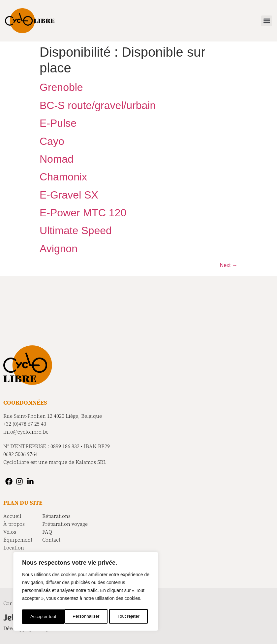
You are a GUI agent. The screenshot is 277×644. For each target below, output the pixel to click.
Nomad (57, 159)
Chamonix (63, 177)
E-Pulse (58, 123)
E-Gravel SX (69, 195)
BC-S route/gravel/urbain (98, 105)
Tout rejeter (86, 617)
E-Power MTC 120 (83, 213)
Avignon (59, 249)
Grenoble (61, 87)
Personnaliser (44, 617)
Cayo (52, 141)
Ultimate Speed (76, 230)
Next (229, 265)
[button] (267, 21)
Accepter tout (129, 617)
